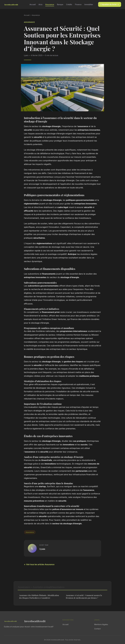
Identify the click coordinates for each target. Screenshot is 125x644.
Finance (78, 4)
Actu (40, 4)
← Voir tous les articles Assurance (39, 564)
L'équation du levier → (110, 4)
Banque (60, 4)
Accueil (33, 4)
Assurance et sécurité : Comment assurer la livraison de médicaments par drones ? (84, 597)
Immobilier (89, 4)
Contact (97, 629)
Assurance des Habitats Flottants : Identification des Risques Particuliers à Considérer (39, 597)
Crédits (69, 4)
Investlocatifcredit (25, 621)
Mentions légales (101, 624)
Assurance (50, 4)
